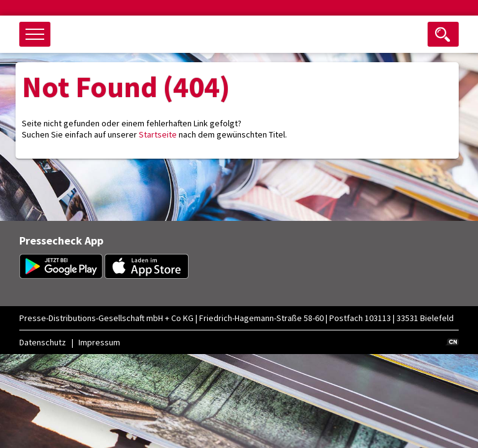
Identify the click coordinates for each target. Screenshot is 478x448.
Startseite (158, 134)
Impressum (99, 342)
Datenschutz (43, 342)
